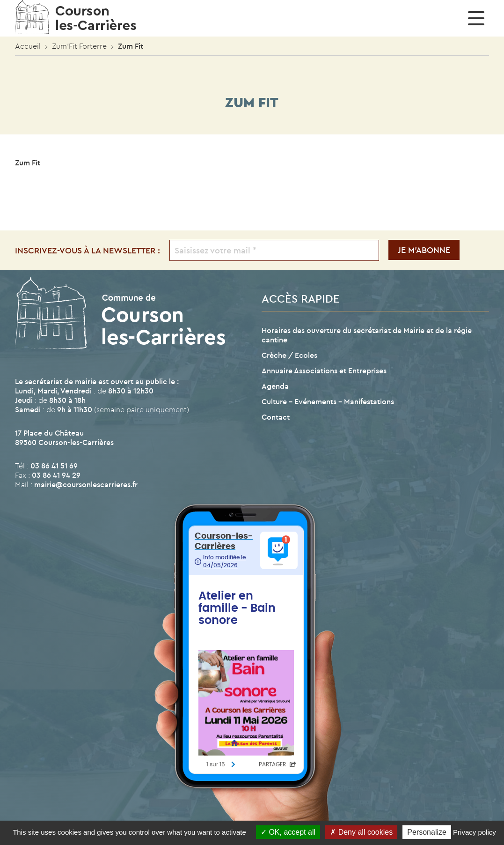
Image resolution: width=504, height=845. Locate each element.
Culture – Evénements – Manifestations (328, 401)
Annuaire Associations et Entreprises (324, 371)
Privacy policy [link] (475, 832)
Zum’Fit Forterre (79, 46)
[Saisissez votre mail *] (274, 250)
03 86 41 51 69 (54, 466)
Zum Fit (28, 163)
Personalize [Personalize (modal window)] (427, 832)
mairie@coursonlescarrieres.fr (86, 484)
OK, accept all (288, 832)
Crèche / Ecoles (289, 355)
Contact (276, 417)
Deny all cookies (361, 832)
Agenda (275, 386)
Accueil (28, 46)
